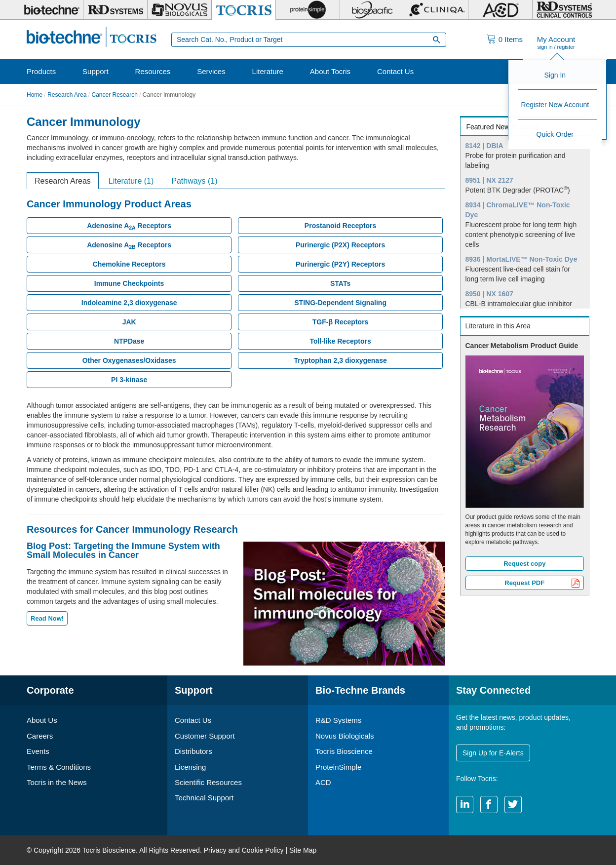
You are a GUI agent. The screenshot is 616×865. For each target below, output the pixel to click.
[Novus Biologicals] (179, 10)
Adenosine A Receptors (129, 226)
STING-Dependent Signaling (340, 303)
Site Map (303, 850)
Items (511, 39)
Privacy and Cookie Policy (244, 850)
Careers (40, 736)
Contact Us (395, 71)
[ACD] (500, 10)
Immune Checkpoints (129, 283)
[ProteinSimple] (308, 10)
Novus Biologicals (345, 736)
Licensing (190, 767)
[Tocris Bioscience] (244, 10)
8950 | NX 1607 (489, 294)
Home (35, 95)
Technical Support (204, 798)
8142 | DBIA (484, 146)
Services (211, 71)
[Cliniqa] (436, 10)
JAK (129, 322)
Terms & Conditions (59, 767)
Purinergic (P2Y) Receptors (340, 264)
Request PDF (542, 584)
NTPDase (129, 341)
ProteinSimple (338, 767)
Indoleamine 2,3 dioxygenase (129, 303)
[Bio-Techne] (51, 10)
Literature (268, 71)
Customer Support (205, 736)
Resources (153, 71)
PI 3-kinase (129, 380)
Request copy (524, 564)
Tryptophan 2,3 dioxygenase (340, 360)
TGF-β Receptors (341, 322)
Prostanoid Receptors (340, 226)
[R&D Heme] (564, 10)
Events (38, 751)
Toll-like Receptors (340, 341)
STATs (340, 283)
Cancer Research (114, 95)
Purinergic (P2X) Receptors (340, 245)
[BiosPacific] (372, 10)
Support (96, 71)
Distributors (193, 751)
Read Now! (47, 618)
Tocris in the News (57, 782)
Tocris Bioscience (344, 751)
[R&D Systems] (115, 10)
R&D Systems (338, 720)
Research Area (67, 95)
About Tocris (330, 71)
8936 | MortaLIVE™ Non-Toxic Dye (521, 259)
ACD (323, 782)
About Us (42, 720)
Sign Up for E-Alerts (493, 753)
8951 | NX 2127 (489, 180)
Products (41, 71)
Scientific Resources (208, 782)
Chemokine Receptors (129, 264)
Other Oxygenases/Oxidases (129, 360)
